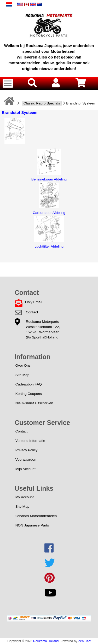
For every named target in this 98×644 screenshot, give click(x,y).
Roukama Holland (46, 641)
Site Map (22, 375)
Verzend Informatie (30, 441)
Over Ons (23, 365)
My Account (25, 497)
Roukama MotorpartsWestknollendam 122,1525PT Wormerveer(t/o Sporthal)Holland (43, 329)
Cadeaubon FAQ (29, 384)
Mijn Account (25, 469)
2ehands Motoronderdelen (36, 516)
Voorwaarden (26, 459)
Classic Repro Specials (42, 103)
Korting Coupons (29, 394)
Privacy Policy (27, 450)
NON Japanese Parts (32, 525)
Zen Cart (84, 641)
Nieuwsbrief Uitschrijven (34, 403)
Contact (32, 312)
